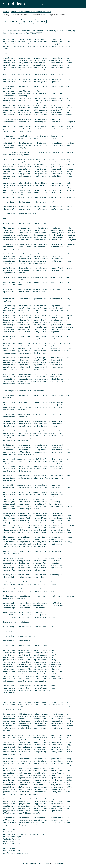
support (55, 4)
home (37, 4)
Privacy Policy (44, 863)
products (46, 4)
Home (6, 12)
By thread (28, 21)
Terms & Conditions (29, 863)
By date (41, 21)
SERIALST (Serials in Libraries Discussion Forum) (32, 12)
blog (63, 4)
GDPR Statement (58, 863)
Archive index (12, 21)
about (71, 4)
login (78, 4)
